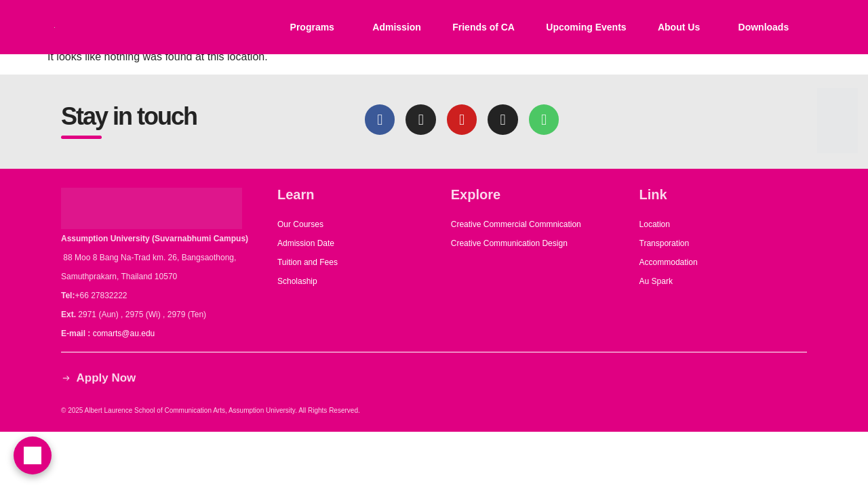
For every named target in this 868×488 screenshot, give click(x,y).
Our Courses (300, 224)
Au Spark (656, 281)
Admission (397, 27)
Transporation (666, 243)
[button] (315, 27)
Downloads (764, 27)
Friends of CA (484, 27)
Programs (312, 27)
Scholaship (297, 281)
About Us (679, 27)
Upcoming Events (586, 27)
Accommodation (670, 262)
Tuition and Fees (308, 262)
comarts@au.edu (126, 333)
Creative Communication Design (509, 243)
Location (655, 224)
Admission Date (306, 243)
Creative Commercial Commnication (516, 224)
